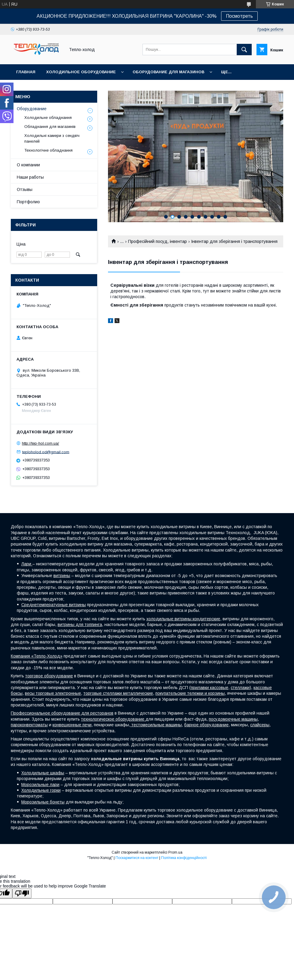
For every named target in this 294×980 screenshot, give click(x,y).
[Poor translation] (22, 893)
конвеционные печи (72, 725)
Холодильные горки (41, 790)
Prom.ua (175, 852)
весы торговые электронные (53, 693)
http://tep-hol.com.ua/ (40, 443)
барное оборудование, (207, 725)
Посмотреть (239, 16)
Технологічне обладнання (48, 150)
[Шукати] (244, 50)
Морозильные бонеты (43, 802)
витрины (62, 576)
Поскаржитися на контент (137, 858)
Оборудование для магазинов (168, 72)
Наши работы (30, 177)
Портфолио (28, 202)
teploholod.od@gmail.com (46, 452)
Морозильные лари (40, 785)
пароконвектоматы (29, 725)
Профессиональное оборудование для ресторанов (62, 713)
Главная (26, 72)
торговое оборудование (49, 676)
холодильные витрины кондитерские (183, 619)
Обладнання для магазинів (50, 127)
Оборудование (32, 109)
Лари (27, 564)
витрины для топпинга (80, 625)
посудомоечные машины (233, 719)
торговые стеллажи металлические (118, 693)
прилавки (200, 688)
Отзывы (25, 189)
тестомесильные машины (156, 725)
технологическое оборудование (113, 719)
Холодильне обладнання (48, 118)
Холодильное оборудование (81, 72)
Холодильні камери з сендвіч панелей (52, 138)
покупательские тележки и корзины (190, 693)
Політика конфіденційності (184, 858)
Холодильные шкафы (43, 773)
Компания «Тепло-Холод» (37, 656)
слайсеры (260, 725)
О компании (28, 165)
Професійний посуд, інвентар (157, 241)
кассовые (219, 688)
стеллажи (240, 688)
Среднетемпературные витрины (54, 605)
